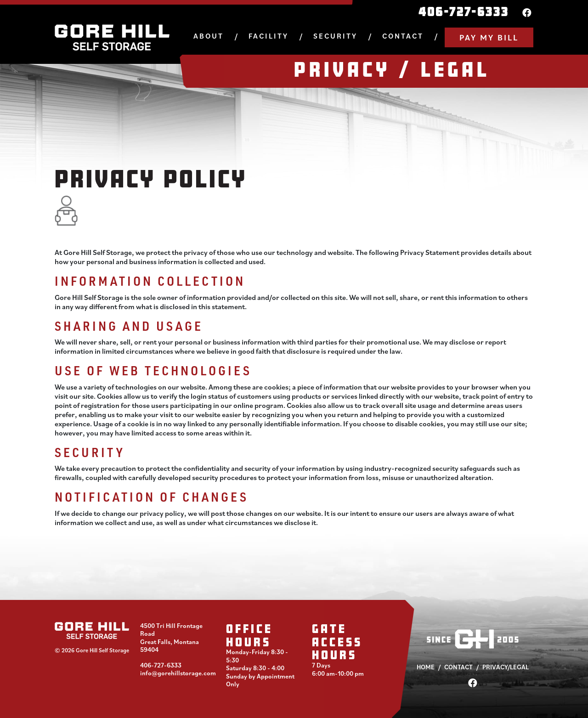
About (209, 36)
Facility (269, 36)
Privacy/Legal (506, 667)
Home (426, 667)
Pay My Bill (489, 37)
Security (335, 36)
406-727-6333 (464, 11)
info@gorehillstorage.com (178, 673)
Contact (403, 36)
